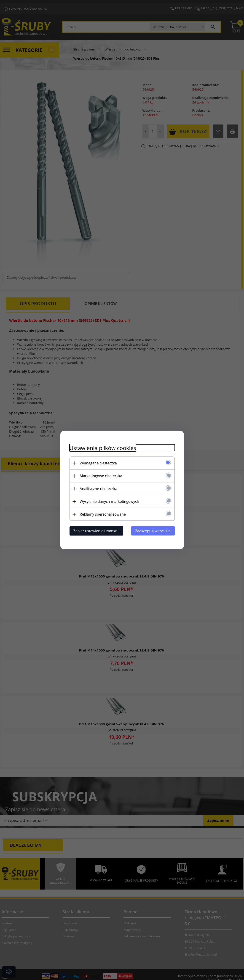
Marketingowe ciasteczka (101, 476)
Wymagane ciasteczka (98, 463)
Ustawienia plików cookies (103, 448)
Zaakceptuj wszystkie (153, 531)
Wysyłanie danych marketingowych (110, 501)
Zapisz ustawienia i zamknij (96, 531)
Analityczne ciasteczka (99, 489)
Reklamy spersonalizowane (103, 514)
